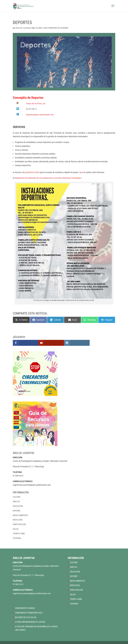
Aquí (81, 172)
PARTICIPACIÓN (19, 524)
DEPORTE (17, 511)
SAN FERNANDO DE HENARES (56, 28)
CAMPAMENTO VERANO (25, 608)
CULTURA (17, 497)
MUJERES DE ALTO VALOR (25, 617)
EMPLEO (16, 501)
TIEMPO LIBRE (19, 534)
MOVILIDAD (18, 520)
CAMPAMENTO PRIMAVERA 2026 (29, 613)
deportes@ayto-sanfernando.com (40, 115)
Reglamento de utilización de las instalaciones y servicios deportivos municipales (48, 178)
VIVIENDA (17, 538)
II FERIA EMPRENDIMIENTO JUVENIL (30, 622)
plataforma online (32, 172)
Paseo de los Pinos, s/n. (36, 104)
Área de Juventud (23, 28)
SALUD (16, 529)
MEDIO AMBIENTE (20, 515)
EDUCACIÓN (18, 506)
